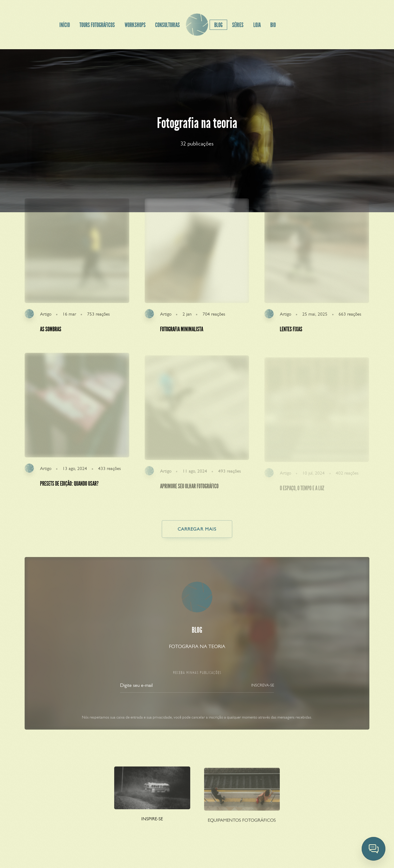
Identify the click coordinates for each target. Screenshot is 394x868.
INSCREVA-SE (263, 692)
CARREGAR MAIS (197, 529)
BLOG (218, 25)
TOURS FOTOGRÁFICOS (97, 25)
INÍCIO (65, 25)
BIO (273, 25)
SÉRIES (238, 25)
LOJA (257, 25)
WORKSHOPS (135, 25)
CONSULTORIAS (167, 25)
